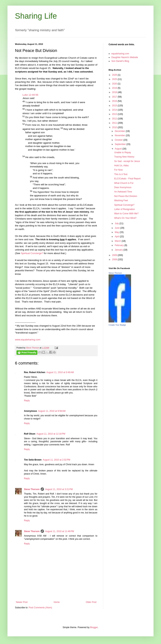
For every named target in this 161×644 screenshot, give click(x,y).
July (117, 223)
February (120, 245)
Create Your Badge (117, 325)
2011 (115, 123)
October (119, 140)
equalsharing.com (120, 54)
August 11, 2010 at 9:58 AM (52, 411)
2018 (115, 92)
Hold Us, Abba (121, 166)
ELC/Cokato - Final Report (127, 179)
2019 (115, 88)
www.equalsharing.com (28, 340)
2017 (115, 97)
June (117, 228)
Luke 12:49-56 (30, 95)
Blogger (94, 627)
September (121, 144)
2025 (115, 79)
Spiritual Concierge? (32, 253)
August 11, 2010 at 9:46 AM (60, 372)
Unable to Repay (123, 152)
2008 (115, 260)
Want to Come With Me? (126, 214)
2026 (115, 75)
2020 (115, 84)
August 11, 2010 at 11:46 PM (60, 531)
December (120, 131)
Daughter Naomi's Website (125, 57)
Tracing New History (124, 157)
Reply (27, 401)
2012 (115, 119)
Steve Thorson (32, 489)
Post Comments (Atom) (40, 608)
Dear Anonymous (123, 187)
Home (57, 602)
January (119, 250)
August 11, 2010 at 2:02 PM (56, 460)
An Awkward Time (123, 192)
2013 (115, 114)
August (119, 149)
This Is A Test (121, 174)
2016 (115, 101)
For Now (118, 170)
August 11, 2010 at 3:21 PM (59, 489)
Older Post (91, 602)
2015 (115, 106)
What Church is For (124, 183)
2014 (115, 110)
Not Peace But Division (126, 196)
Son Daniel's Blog (120, 61)
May (117, 232)
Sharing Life (36, 16)
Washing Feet (121, 200)
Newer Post (22, 602)
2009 (115, 255)
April (117, 237)
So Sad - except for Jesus (127, 161)
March (118, 241)
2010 (115, 127)
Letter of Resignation (125, 209)
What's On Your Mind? (125, 218)
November (120, 135)
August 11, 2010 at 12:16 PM (51, 434)
